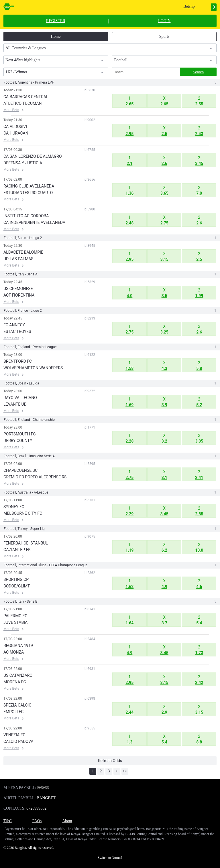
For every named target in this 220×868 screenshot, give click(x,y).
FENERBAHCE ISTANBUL (26, 543)
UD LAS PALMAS (18, 259)
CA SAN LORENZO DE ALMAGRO (33, 156)
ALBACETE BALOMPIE (23, 252)
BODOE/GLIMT (17, 586)
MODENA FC (15, 682)
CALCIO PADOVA (18, 741)
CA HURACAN (16, 133)
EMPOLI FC (13, 712)
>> (125, 771)
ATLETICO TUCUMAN (22, 103)
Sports (164, 37)
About (67, 821)
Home (56, 37)
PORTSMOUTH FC (20, 434)
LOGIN (164, 21)
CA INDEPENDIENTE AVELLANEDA (34, 222)
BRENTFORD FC (18, 361)
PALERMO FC (15, 616)
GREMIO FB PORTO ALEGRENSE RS (35, 477)
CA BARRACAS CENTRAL (26, 97)
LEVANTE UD (15, 404)
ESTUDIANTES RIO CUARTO (28, 193)
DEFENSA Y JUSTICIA (23, 163)
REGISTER (56, 21)
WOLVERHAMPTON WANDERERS (33, 368)
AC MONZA (14, 652)
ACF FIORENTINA (19, 295)
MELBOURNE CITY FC (23, 513)
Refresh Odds (110, 761)
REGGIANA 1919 (18, 646)
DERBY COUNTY (18, 441)
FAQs (37, 821)
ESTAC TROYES (17, 332)
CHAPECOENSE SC (20, 470)
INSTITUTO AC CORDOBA (26, 216)
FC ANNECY (14, 325)
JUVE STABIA (15, 622)
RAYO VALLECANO (20, 398)
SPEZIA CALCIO (17, 705)
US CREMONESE (18, 289)
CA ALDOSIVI (15, 127)
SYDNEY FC (14, 507)
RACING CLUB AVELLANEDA (29, 186)
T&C (8, 821)
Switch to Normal (110, 858)
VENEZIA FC (14, 735)
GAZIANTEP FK (17, 550)
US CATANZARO (18, 675)
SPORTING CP (16, 579)
